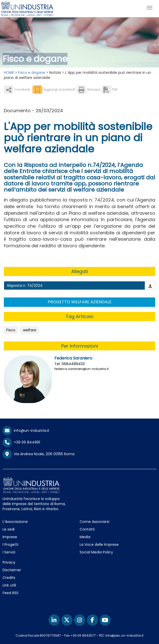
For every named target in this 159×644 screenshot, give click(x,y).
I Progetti (10, 545)
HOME (9, 73)
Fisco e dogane (32, 73)
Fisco (11, 330)
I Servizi (9, 552)
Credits (9, 578)
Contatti (87, 529)
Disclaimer (12, 570)
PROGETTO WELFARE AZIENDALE (80, 302)
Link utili (9, 585)
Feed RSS (10, 593)
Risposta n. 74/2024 (25, 285)
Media (85, 537)
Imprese (10, 537)
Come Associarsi (94, 522)
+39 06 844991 (21, 442)
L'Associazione (15, 522)
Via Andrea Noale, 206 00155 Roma (39, 454)
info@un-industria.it (26, 431)
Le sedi (9, 529)
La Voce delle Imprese (99, 545)
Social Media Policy (96, 552)
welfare (30, 330)
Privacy (9, 562)
